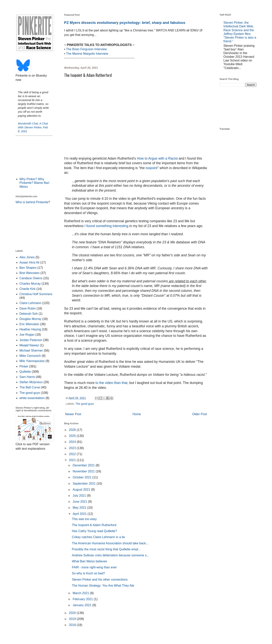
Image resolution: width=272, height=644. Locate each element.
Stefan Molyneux (31, 382)
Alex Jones (27, 257)
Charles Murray (30, 284)
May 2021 (80, 508)
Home (137, 414)
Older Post (200, 414)
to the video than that (111, 383)
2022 (73, 454)
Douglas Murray (30, 319)
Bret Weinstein (30, 273)
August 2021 (82, 490)
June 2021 (80, 502)
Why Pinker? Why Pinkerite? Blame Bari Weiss (34, 183)
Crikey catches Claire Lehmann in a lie (98, 537)
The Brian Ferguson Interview (86, 49)
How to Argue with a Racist (158, 158)
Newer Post (73, 414)
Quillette (25, 372)
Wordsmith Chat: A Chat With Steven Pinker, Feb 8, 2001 (33, 127)
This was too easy (84, 519)
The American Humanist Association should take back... (110, 543)
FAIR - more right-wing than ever (94, 567)
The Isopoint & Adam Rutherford (94, 525)
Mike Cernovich (30, 356)
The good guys (85, 404)
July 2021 (80, 496)
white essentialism (32, 398)
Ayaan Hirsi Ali (29, 262)
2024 (73, 442)
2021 (73, 460)
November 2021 (84, 471)
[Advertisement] (34, 156)
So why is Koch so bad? (88, 573)
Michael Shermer (31, 351)
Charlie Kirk (27, 289)
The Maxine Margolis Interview (87, 54)
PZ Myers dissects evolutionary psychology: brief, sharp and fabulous (125, 23)
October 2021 (82, 477)
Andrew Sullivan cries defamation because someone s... (111, 555)
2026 (73, 430)
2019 (73, 619)
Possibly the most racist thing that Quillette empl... (106, 549)
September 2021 (85, 484)
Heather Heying (30, 329)
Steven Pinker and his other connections (100, 580)
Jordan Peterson (31, 340)
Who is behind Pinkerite (32, 202)
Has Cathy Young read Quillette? (94, 531)
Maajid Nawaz (29, 345)
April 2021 (80, 514)
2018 (73, 625)
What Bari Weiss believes (89, 561)
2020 (73, 613)
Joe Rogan (27, 335)
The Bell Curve (30, 387)
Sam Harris (27, 377)
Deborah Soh (29, 314)
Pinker (24, 366)
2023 (73, 448)
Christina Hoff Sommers (36, 294)
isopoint (152, 168)
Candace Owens (31, 278)
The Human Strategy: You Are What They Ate (103, 586)
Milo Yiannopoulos (32, 361)
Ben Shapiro (28, 268)
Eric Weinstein (29, 324)
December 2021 (84, 465)
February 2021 (83, 599)
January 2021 (82, 605)
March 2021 (81, 593)
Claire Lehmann (30, 303)
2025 (73, 436)
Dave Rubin (28, 308)
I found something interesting (106, 226)
